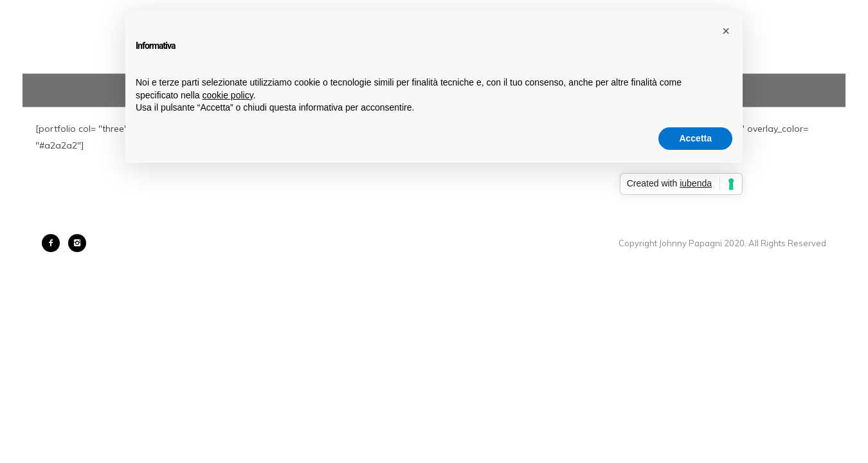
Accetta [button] (695, 138)
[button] (726, 31)
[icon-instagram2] (77, 243)
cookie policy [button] (228, 95)
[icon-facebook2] (54, 243)
